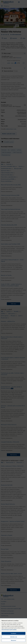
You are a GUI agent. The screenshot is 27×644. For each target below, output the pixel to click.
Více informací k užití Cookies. (9, 629)
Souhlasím (13, 633)
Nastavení (13, 640)
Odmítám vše (13, 637)
